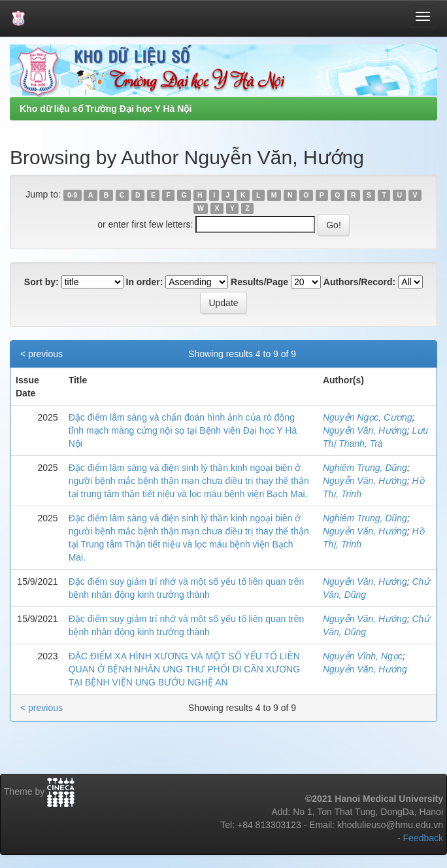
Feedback (423, 838)
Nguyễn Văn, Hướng (365, 430)
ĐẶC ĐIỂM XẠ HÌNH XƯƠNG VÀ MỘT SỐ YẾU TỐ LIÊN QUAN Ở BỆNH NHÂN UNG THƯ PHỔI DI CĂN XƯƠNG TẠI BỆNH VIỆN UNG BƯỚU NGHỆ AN (184, 669)
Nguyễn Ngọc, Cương (368, 417)
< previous (41, 354)
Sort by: (41, 282)
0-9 (72, 195)
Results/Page (259, 282)
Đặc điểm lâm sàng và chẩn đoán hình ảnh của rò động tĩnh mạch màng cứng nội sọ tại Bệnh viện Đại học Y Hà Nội (183, 430)
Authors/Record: (359, 282)
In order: (145, 282)
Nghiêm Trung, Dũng (365, 468)
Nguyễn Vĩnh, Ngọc (363, 656)
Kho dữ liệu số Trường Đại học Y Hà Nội (106, 109)
